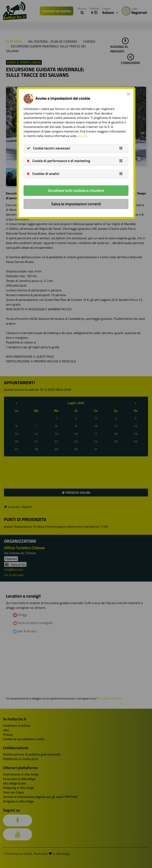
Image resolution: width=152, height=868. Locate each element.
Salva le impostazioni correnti (76, 204)
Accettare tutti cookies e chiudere (76, 190)
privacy (82, 136)
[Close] (129, 94)
